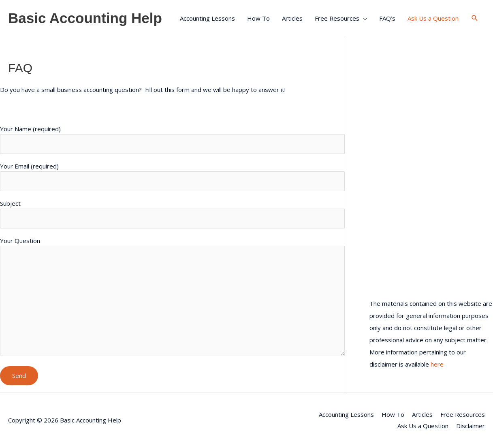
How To (258, 18)
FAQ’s (387, 18)
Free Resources (337, 18)
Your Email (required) (172, 177)
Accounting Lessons (207, 18)
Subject (172, 214)
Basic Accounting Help (85, 18)
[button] (475, 18)
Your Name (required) (172, 139)
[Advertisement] (431, 111)
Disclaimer (471, 426)
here (437, 364)
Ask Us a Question (433, 18)
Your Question (172, 298)
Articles (292, 18)
